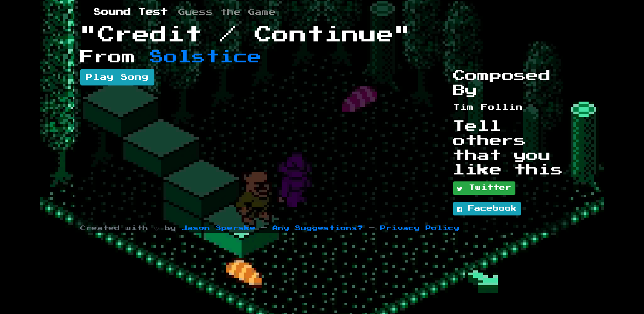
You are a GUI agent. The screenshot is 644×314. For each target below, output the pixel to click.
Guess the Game (227, 12)
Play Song (117, 77)
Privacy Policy (420, 228)
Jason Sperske (219, 228)
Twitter (484, 188)
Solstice (206, 57)
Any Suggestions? (318, 228)
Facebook (487, 209)
